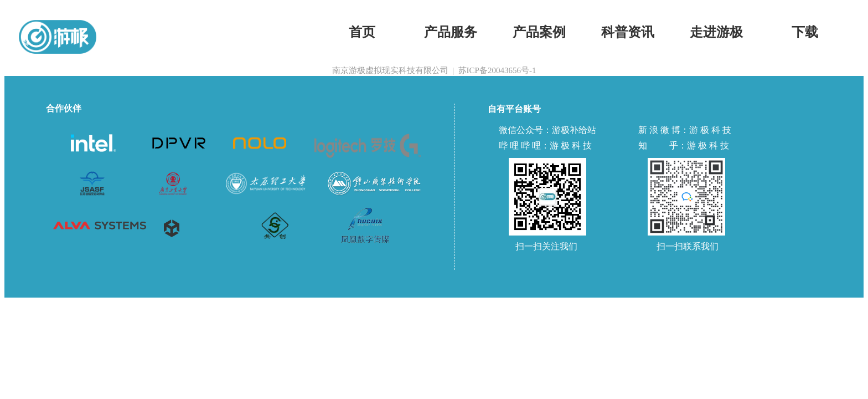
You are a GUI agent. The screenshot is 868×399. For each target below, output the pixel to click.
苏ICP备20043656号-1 (497, 70)
